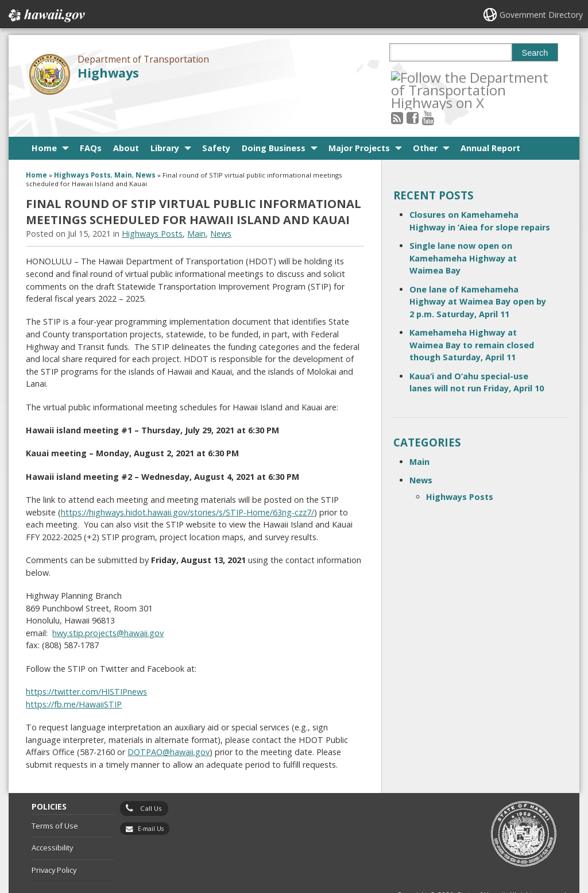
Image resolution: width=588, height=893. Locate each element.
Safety (216, 116)
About (126, 116)
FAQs (91, 116)
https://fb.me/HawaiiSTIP (74, 673)
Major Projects (359, 116)
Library (165, 116)
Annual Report (490, 116)
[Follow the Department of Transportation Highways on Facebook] (428, 77)
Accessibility (52, 816)
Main (123, 143)
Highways (108, 73)
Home (44, 116)
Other (425, 116)
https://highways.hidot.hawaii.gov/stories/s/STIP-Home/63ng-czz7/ (187, 481)
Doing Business (274, 116)
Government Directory (541, 15)
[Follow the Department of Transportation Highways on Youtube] (443, 77)
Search (535, 53)
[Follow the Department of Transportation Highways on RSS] (413, 77)
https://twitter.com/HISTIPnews (86, 660)
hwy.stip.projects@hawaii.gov (108, 601)
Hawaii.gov (46, 16)
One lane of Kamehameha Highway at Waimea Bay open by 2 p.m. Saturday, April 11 (478, 270)
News (146, 143)
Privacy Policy (54, 838)
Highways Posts (82, 143)
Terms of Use (55, 794)
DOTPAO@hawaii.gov (169, 720)
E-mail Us (151, 797)
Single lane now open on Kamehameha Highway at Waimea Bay (463, 226)
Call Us (151, 777)
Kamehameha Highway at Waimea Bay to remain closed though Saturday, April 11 (472, 313)
